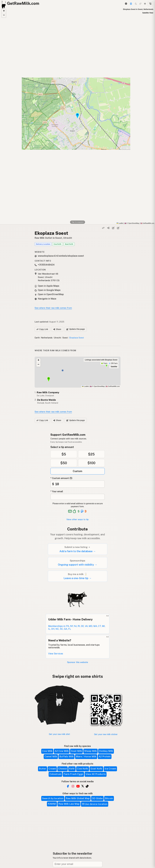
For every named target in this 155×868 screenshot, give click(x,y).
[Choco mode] (140, 4)
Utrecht (57, 338)
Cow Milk (47, 751)
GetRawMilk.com (113, 386)
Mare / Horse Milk (86, 756)
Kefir (72, 769)
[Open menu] (150, 4)
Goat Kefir (69, 244)
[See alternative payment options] (82, 511)
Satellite (114, 367)
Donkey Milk (106, 751)
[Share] (108, 228)
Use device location (95, 804)
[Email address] (78, 864)
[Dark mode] (136, 4)
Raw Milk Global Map (78, 798)
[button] (4, 11)
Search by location (53, 798)
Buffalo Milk (66, 756)
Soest (65, 338)
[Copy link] (103, 228)
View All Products (96, 774)
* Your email (57, 491)
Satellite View (148, 13)
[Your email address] (78, 497)
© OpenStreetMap (132, 223)
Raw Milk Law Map (69, 804)
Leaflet (120, 223)
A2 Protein (105, 756)
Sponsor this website (78, 662)
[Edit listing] (113, 228)
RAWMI (52, 804)
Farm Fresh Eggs (73, 774)
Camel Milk (51, 756)
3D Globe (97, 798)
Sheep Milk (90, 751)
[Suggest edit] (118, 228)
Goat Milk (76, 751)
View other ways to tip (77, 519)
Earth (37, 338)
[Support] (131, 4)
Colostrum (55, 774)
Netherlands (47, 338)
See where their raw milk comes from (53, 308)
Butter (43, 769)
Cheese (63, 769)
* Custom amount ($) (61, 478)
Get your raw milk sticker (106, 734)
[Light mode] (145, 4)
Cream (52, 769)
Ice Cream (110, 769)
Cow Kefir (58, 244)
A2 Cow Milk (62, 751)
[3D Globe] (126, 4)
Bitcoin (109, 798)
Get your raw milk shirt (59, 734)
